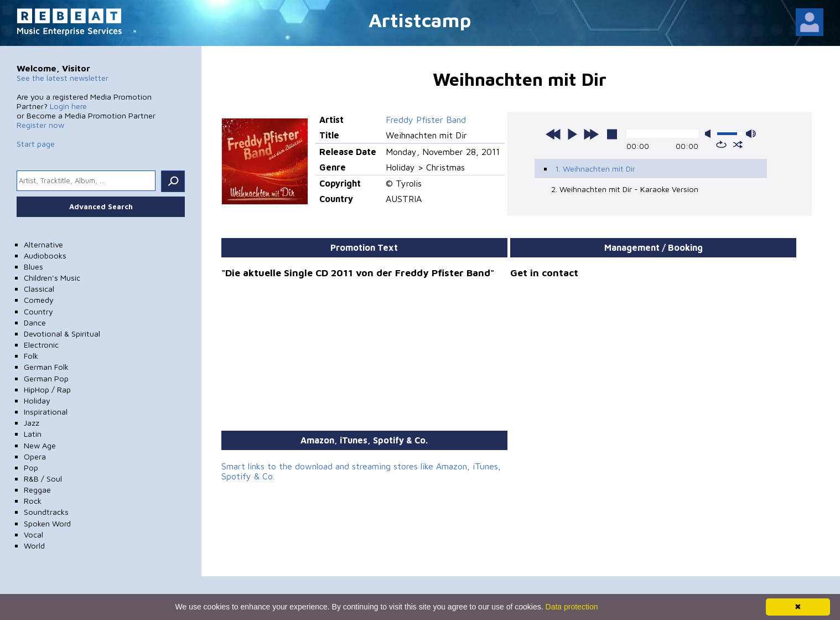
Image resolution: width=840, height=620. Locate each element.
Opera (35, 456)
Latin (33, 434)
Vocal (33, 534)
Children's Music (52, 278)
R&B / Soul (43, 479)
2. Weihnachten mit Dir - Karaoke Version (625, 189)
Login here (68, 106)
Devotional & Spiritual (62, 334)
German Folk (46, 367)
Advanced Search (101, 206)
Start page (36, 144)
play (572, 134)
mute (710, 134)
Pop (31, 467)
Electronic (41, 345)
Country (38, 311)
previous (553, 134)
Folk (31, 356)
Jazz (32, 423)
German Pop (46, 378)
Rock (33, 501)
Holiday (37, 401)
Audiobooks (45, 255)
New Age (40, 445)
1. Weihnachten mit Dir (595, 169)
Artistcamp (420, 20)
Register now (40, 125)
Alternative (43, 244)
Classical (39, 289)
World (34, 546)
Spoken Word (47, 523)
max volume (751, 134)
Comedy (39, 300)
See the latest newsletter (63, 78)
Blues (33, 267)
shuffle (738, 144)
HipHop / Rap (47, 389)
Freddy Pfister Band (426, 120)
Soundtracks (46, 512)
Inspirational (46, 412)
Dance (35, 322)
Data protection (572, 607)
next (591, 134)
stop (612, 134)
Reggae (37, 490)
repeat (721, 144)
